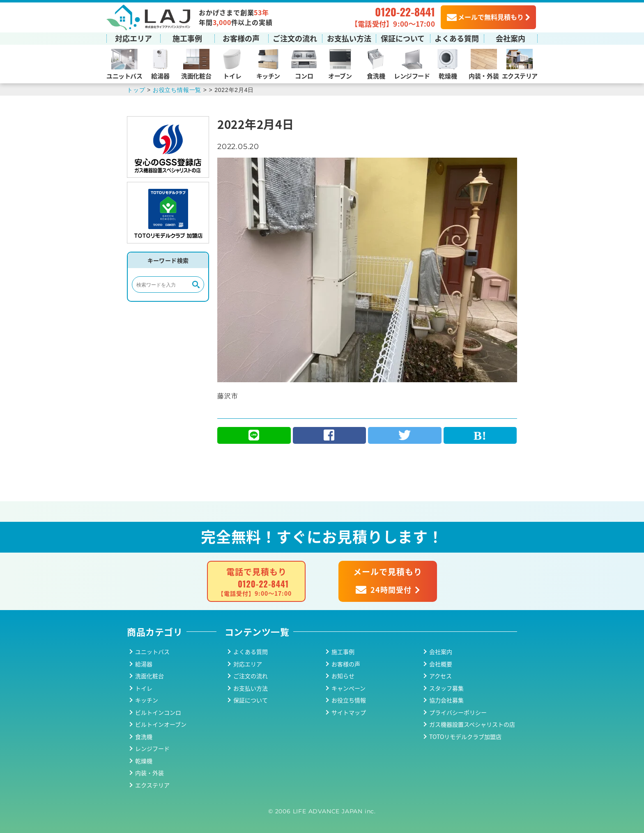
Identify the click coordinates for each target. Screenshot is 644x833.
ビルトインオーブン (161, 724)
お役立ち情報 (349, 700)
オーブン (340, 76)
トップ (136, 90)
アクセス (440, 676)
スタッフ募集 (446, 688)
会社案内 (511, 38)
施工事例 (187, 38)
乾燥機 (448, 76)
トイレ (232, 76)
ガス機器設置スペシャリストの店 (472, 724)
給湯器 (160, 76)
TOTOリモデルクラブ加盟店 (465, 737)
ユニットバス (124, 76)
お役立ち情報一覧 (177, 90)
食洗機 (376, 76)
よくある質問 (457, 38)
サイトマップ (349, 712)
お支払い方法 (349, 38)
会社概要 (441, 664)
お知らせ (343, 676)
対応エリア (133, 38)
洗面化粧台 (196, 76)
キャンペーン (348, 688)
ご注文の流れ (295, 38)
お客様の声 (241, 38)
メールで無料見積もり (485, 17)
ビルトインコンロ (158, 712)
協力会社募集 (446, 700)
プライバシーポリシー (458, 712)
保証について (403, 38)
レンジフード (412, 76)
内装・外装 (484, 76)
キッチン (268, 76)
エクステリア (520, 76)
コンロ (304, 76)
